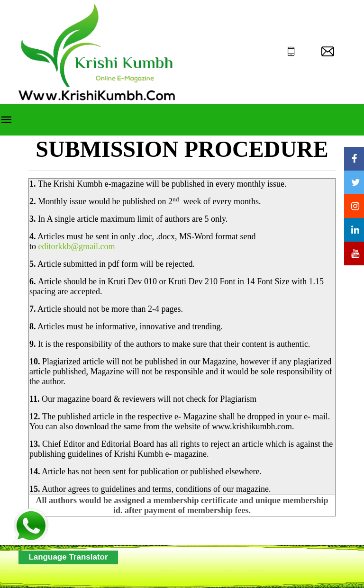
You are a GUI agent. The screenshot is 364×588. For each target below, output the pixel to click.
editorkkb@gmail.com (77, 246)
